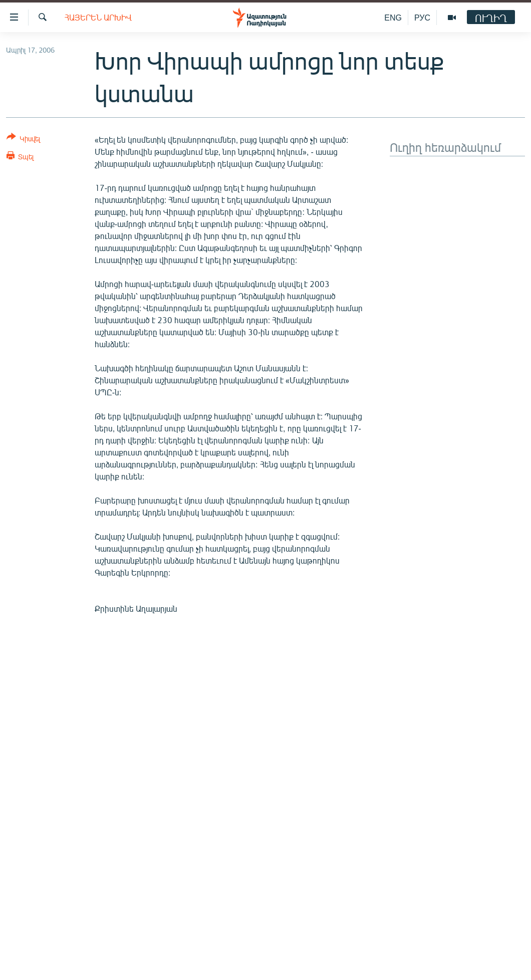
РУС (422, 17)
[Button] (23, 140)
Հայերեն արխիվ (98, 17)
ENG (393, 17)
